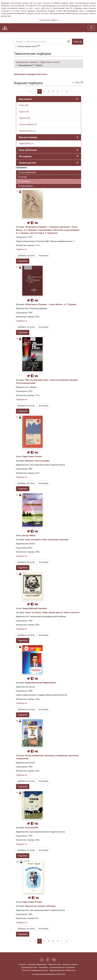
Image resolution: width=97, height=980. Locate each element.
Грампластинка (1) (27, 131)
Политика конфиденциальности (35, 970)
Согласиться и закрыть (48, 20)
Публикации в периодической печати (31, 74)
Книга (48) (24, 105)
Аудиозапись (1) (26, 143)
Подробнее (23, 261)
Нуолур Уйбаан (29, 536)
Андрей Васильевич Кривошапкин (40, 683)
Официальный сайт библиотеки (62, 970)
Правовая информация (37, 964)
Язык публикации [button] (28, 150)
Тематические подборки (27, 62)
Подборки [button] (22, 249)
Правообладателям (29, 967)
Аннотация (43, 256)
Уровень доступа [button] (28, 163)
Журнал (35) (24, 118)
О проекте (22, 964)
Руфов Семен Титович (50, 62)
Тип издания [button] (25, 156)
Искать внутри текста (29, 46)
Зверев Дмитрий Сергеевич (35, 608)
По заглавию (25, 181)
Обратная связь (55, 964)
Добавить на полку (26, 256)
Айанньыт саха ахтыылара (37, 461)
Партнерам (43, 967)
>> (67, 91)
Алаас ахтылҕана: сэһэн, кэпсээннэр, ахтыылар (47, 540)
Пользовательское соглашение (62, 967)
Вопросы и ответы (70, 964)
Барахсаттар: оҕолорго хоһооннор (40, 906)
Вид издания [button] (25, 99)
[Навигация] (91, 28)
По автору (23, 177)
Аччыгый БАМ (32, 828)
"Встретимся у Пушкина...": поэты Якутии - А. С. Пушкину (51, 304)
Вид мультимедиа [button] (28, 137)
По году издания (25, 186)
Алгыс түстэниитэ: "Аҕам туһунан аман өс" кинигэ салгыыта (52, 612)
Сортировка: (22, 168)
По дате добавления (27, 172)
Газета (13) (24, 112)
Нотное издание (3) (28, 124)
